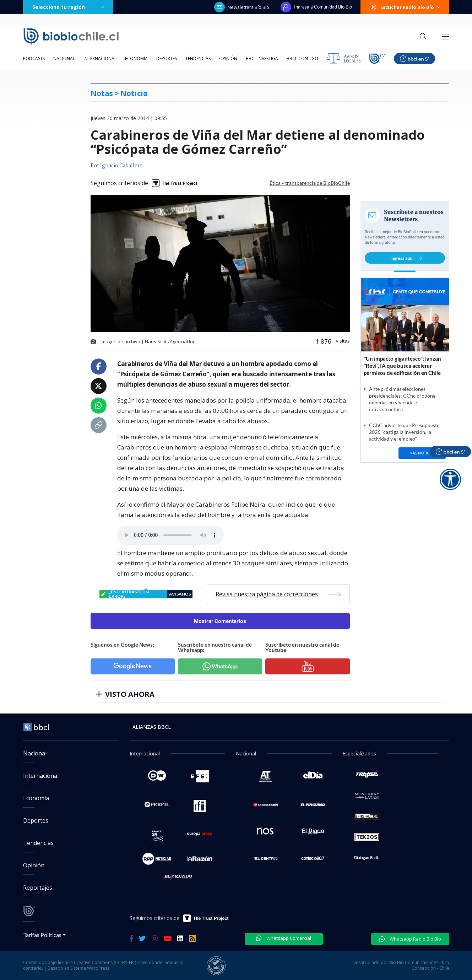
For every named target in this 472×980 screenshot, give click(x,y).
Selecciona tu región (68, 7)
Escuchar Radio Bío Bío (405, 7)
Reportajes (38, 888)
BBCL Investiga (262, 58)
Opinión (228, 58)
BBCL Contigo (302, 58)
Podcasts (34, 58)
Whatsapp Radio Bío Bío (410, 939)
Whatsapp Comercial (284, 938)
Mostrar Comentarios (220, 621)
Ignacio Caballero (121, 166)
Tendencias (198, 58)
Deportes (167, 58)
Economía (136, 58)
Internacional (100, 58)
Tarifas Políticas (42, 935)
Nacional (64, 58)
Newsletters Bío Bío (242, 7)
